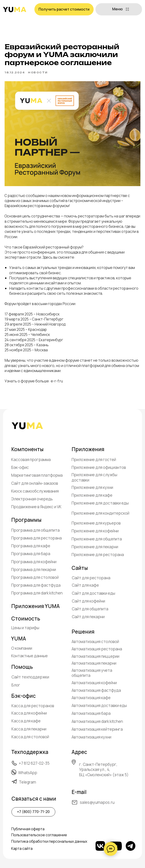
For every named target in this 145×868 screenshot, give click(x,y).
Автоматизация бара (91, 713)
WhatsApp (28, 773)
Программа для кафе (31, 546)
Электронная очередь (32, 499)
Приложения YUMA (35, 606)
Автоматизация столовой (95, 642)
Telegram (27, 782)
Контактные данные (29, 656)
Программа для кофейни (34, 562)
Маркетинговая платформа (37, 475)
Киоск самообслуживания (35, 491)
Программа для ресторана (36, 538)
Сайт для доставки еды (93, 593)
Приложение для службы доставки (94, 477)
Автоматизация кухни (91, 737)
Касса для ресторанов (33, 706)
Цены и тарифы (25, 628)
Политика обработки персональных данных (49, 841)
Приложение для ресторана (98, 555)
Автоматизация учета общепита (92, 673)
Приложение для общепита (97, 539)
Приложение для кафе (92, 495)
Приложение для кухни (92, 487)
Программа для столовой (35, 577)
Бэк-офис (20, 467)
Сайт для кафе (85, 585)
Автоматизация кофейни (94, 683)
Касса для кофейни (29, 713)
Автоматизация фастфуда (96, 690)
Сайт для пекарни (88, 617)
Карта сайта (22, 848)
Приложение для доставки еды (100, 503)
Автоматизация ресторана (97, 649)
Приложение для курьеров (96, 523)
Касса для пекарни (29, 729)
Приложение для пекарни (95, 547)
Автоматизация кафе (91, 698)
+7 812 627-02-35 (34, 763)
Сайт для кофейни (88, 601)
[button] (64, 9)
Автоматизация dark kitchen (97, 721)
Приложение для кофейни (95, 531)
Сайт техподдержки (30, 677)
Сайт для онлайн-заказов (35, 483)
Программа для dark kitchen (37, 593)
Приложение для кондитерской (100, 513)
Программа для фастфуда (36, 585)
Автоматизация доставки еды (99, 705)
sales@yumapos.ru (97, 802)
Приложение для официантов (99, 467)
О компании (22, 648)
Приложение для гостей (94, 460)
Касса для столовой (30, 737)
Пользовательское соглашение (39, 835)
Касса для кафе (26, 721)
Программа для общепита (35, 530)
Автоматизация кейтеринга (97, 729)
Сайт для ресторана (91, 578)
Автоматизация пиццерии (95, 656)
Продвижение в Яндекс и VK (36, 507)
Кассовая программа (31, 460)
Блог (16, 685)
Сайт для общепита (90, 609)
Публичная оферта (28, 829)
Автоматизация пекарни (94, 663)
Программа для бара (31, 554)
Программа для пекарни (34, 570)
